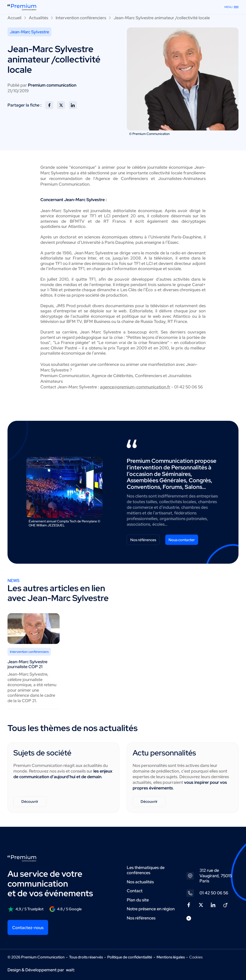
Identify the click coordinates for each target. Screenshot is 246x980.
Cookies (196, 957)
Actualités (38, 18)
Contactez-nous (28, 928)
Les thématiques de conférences (146, 870)
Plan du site (138, 900)
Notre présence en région (151, 909)
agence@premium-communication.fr (135, 387)
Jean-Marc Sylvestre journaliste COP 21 (27, 664)
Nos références (143, 540)
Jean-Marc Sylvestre (29, 32)
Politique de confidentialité (130, 957)
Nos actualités (140, 882)
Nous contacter (182, 540)
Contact (135, 891)
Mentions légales (171, 957)
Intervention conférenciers (81, 18)
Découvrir (30, 802)
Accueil (14, 18)
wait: (71, 970)
